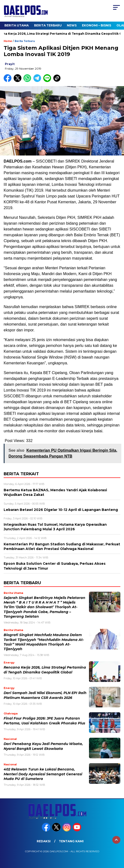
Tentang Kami (71, 841)
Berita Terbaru (48, 25)
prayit (10, 64)
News (72, 25)
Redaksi (44, 841)
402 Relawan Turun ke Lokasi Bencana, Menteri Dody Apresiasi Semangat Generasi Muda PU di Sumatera (43, 774)
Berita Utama (17, 25)
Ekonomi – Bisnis (97, 25)
